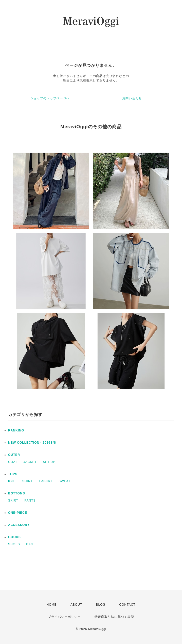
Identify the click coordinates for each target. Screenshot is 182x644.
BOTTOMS (17, 493)
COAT (13, 462)
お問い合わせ (132, 98)
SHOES (14, 544)
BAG (30, 544)
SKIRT (13, 501)
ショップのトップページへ (50, 98)
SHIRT (28, 481)
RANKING (16, 430)
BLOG (101, 605)
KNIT (12, 481)
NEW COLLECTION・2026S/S (32, 443)
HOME (52, 605)
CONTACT (127, 605)
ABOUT (76, 605)
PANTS (30, 501)
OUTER (14, 455)
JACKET (30, 462)
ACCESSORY (19, 525)
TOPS (13, 474)
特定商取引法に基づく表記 (114, 617)
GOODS (14, 537)
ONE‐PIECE (18, 513)
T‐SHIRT (46, 481)
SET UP (49, 462)
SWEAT (65, 481)
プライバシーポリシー (64, 617)
